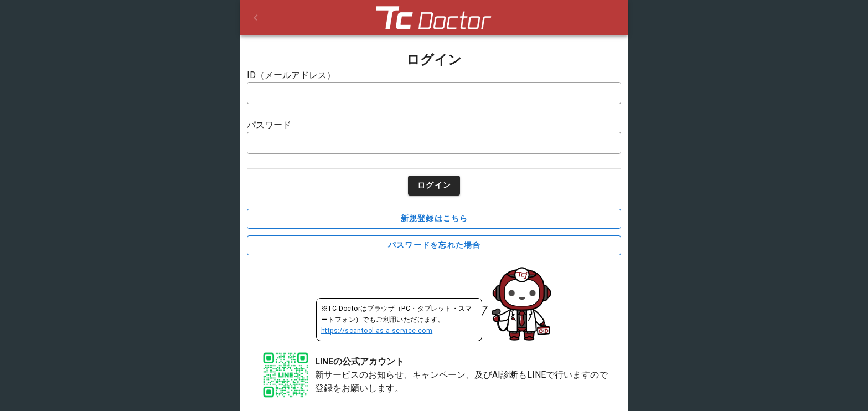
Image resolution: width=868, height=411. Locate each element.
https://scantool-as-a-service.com (377, 331)
